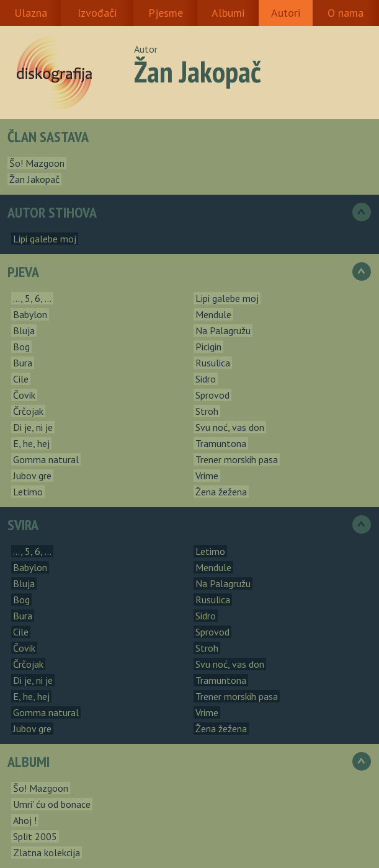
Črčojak (28, 411)
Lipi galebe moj (45, 239)
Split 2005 (35, 836)
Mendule (213, 314)
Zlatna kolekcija (47, 852)
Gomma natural (46, 459)
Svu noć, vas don (230, 427)
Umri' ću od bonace (52, 804)
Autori (286, 13)
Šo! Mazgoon (37, 163)
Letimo (28, 492)
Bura (23, 363)
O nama (346, 13)
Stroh (207, 411)
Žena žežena (221, 492)
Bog (21, 347)
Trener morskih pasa (237, 459)
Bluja (24, 330)
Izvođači (97, 13)
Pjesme (166, 13)
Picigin (208, 347)
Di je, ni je (33, 427)
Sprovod (212, 395)
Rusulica (213, 363)
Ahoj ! (25, 820)
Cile (21, 379)
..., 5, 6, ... (32, 298)
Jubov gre (32, 476)
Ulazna (31, 13)
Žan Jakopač (34, 179)
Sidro (206, 379)
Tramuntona (221, 443)
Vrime (207, 476)
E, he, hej (31, 443)
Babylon (30, 314)
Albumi (228, 13)
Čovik (24, 395)
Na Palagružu (223, 330)
